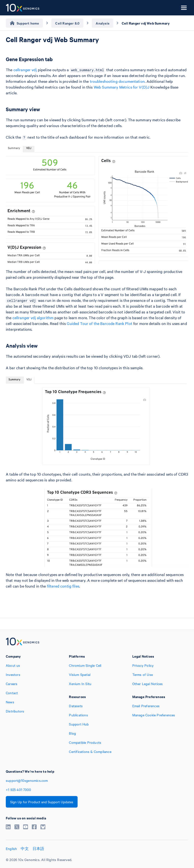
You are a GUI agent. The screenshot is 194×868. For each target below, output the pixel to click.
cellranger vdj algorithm (33, 317)
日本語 (38, 849)
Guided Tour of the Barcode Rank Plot (99, 323)
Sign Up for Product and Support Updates (42, 802)
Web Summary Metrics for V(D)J (122, 87)
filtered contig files (63, 586)
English (11, 849)
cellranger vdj (25, 70)
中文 (25, 849)
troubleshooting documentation (117, 81)
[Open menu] (184, 8)
